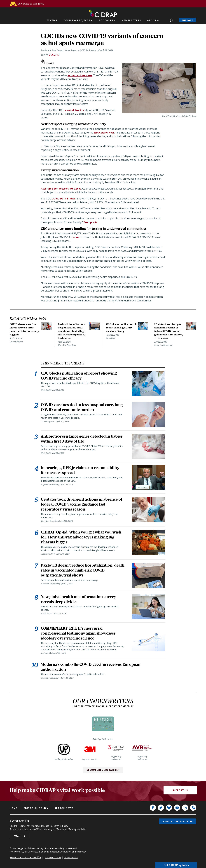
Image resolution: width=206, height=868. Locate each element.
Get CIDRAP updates (176, 865)
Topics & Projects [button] (77, 20)
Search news (64, 808)
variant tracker (75, 110)
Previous (41, 318)
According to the (61, 189)
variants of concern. (80, 75)
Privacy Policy (71, 857)
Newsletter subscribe (178, 821)
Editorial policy (36, 808)
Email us (19, 836)
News (53, 20)
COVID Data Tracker (64, 199)
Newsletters (131, 20)
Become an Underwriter (103, 770)
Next (45, 318)
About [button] (152, 20)
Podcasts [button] (106, 20)
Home (14, 808)
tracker (75, 237)
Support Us (180, 790)
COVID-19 (54, 55)
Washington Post (104, 133)
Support (188, 20)
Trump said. (91, 222)
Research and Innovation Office (26, 857)
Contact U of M (53, 857)
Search (172, 20)
